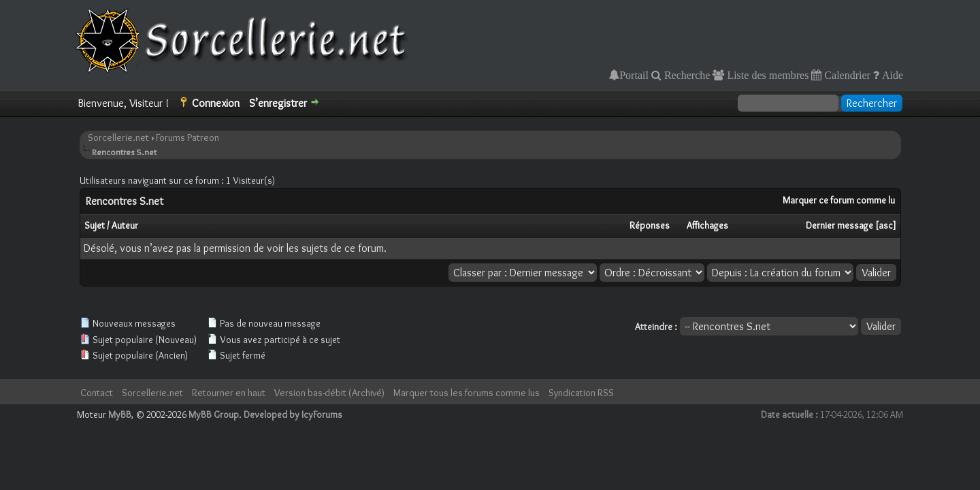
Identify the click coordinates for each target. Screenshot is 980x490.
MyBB (120, 414)
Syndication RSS (581, 393)
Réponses (650, 225)
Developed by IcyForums (293, 414)
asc (886, 225)
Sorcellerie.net (118, 137)
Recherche (686, 75)
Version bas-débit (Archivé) (329, 393)
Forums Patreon (187, 137)
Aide (891, 75)
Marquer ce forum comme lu (839, 200)
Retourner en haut (229, 393)
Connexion (216, 103)
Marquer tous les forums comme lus (467, 393)
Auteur (125, 225)
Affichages (707, 225)
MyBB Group (214, 414)
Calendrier (846, 75)
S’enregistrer (278, 103)
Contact (97, 393)
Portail (634, 75)
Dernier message (839, 225)
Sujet (95, 225)
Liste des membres (766, 75)
